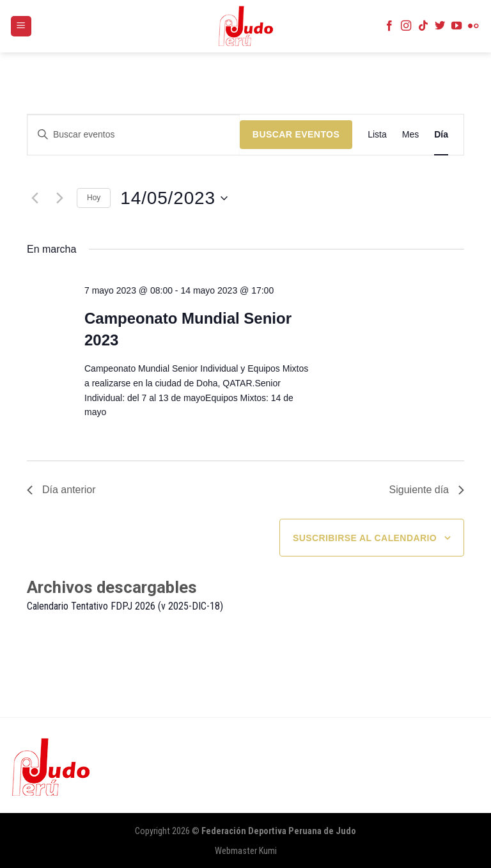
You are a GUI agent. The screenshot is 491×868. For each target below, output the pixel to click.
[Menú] (21, 27)
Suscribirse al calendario (365, 538)
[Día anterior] (35, 198)
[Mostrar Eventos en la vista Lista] (377, 135)
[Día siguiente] (59, 198)
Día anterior (61, 490)
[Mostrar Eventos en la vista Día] (441, 135)
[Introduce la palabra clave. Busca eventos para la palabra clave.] (134, 135)
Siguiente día (427, 490)
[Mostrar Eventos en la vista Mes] (410, 135)
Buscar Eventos (296, 134)
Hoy (94, 198)
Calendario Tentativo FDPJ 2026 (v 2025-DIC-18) (125, 606)
